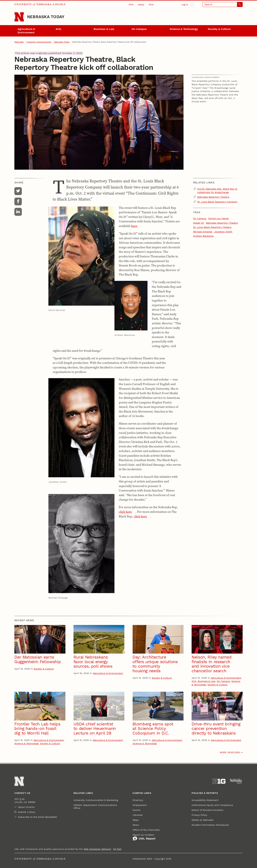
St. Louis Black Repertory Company (217, 202)
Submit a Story (27, 812)
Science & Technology (184, 29)
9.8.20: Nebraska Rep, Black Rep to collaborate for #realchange (217, 191)
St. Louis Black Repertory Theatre (212, 227)
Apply (141, 4)
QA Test (117, 849)
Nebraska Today (46, 17)
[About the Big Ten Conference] (219, 781)
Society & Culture (219, 29)
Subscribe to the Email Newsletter (38, 817)
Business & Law (104, 29)
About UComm (26, 807)
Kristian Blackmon (203, 236)
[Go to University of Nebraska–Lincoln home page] (19, 17)
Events (136, 810)
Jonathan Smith (223, 232)
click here (125, 512)
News (136, 825)
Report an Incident (144, 837)
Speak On (199, 223)
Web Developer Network (97, 849)
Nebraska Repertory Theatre (213, 197)
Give (151, 4)
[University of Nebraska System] (236, 781)
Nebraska (19, 42)
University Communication (39, 42)
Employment (140, 805)
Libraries (138, 815)
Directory (138, 800)
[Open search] (222, 4)
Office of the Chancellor (146, 830)
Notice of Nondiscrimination (208, 810)
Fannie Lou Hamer (219, 218)
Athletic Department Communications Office (95, 807)
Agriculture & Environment (26, 31)
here (134, 226)
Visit (131, 4)
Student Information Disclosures (210, 825)
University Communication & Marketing (96, 800)
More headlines (230, 752)
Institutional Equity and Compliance (212, 805)
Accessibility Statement (205, 800)
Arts (58, 29)
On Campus (139, 29)
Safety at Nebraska (202, 820)
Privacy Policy (199, 815)
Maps (136, 820)
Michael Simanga (203, 232)
